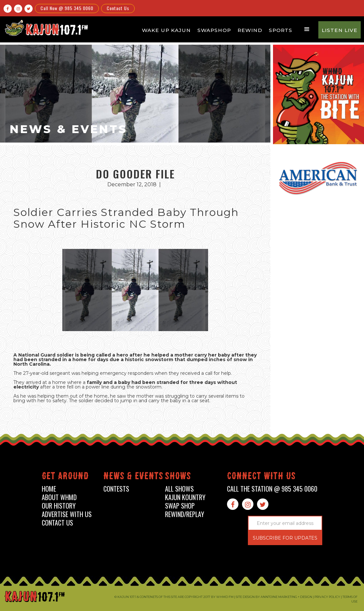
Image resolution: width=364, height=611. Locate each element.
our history (59, 506)
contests (116, 489)
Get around (65, 477)
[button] (307, 29)
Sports (281, 30)
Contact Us (118, 8)
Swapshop (214, 30)
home (49, 489)
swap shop (180, 506)
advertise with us (67, 514)
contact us (57, 523)
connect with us (261, 477)
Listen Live (340, 30)
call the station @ (272, 489)
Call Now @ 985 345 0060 (67, 8)
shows (178, 477)
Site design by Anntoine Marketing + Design (274, 597)
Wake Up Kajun (166, 30)
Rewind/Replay (185, 514)
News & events (133, 477)
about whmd (59, 497)
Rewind (250, 30)
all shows (179, 489)
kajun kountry (185, 497)
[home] (45, 28)
